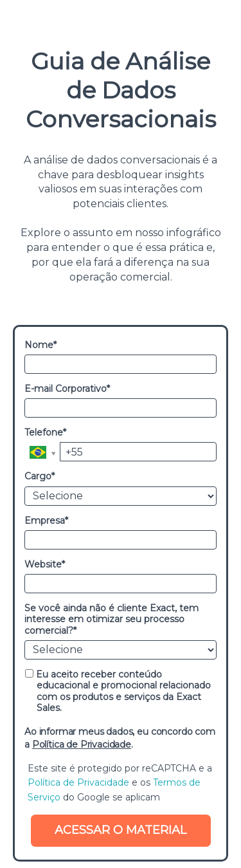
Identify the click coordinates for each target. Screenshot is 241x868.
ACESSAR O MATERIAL (121, 830)
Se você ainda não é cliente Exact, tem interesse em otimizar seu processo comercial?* (112, 620)
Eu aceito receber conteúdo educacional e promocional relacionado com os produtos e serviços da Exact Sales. (118, 692)
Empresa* (46, 521)
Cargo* (40, 476)
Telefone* (45, 433)
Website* (45, 565)
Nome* (40, 345)
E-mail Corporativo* (67, 389)
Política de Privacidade (82, 744)
